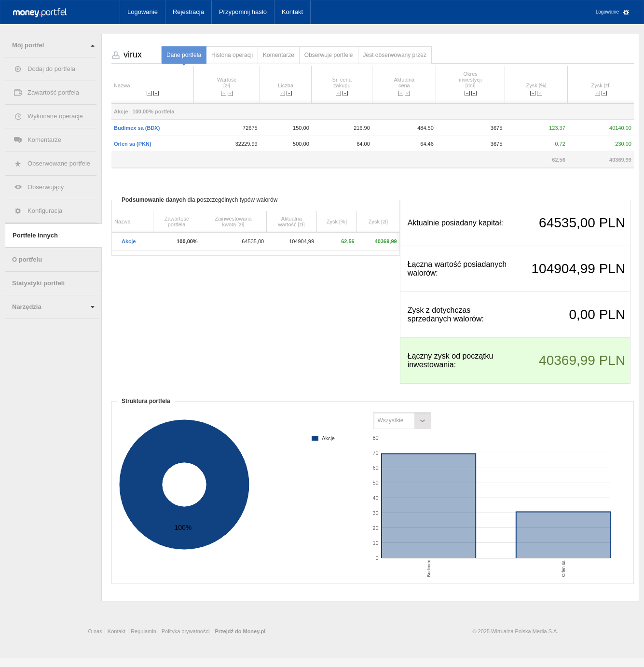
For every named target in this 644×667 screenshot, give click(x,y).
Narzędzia (27, 307)
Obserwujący (46, 187)
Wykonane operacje (55, 116)
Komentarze (44, 140)
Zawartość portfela (53, 92)
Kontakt (292, 12)
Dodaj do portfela (51, 69)
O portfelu (27, 259)
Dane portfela (184, 55)
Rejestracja (188, 12)
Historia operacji (232, 55)
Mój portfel (28, 45)
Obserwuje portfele (329, 55)
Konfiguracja (45, 211)
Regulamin (144, 631)
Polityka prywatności (186, 631)
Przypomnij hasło (243, 12)
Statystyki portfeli (38, 283)
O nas (95, 631)
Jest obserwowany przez (395, 55)
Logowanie (143, 12)
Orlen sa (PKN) (133, 144)
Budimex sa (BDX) (137, 128)
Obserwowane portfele (59, 163)
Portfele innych (35, 235)
